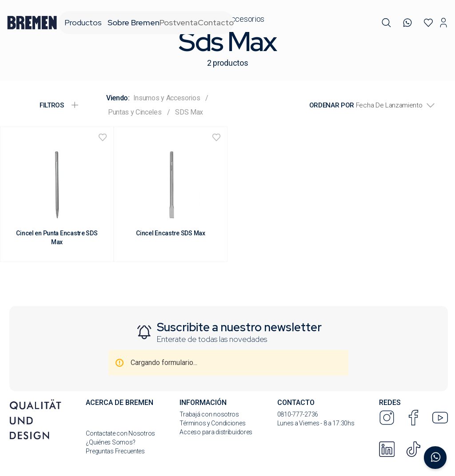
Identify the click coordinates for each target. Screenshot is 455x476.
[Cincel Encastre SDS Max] (171, 194)
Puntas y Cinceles (135, 112)
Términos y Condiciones (212, 423)
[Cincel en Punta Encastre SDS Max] (57, 194)
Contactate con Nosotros (120, 433)
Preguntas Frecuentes (115, 451)
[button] (386, 23)
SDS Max (189, 112)
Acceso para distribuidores (216, 432)
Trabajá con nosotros (209, 414)
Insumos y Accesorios (167, 98)
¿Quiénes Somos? (110, 442)
